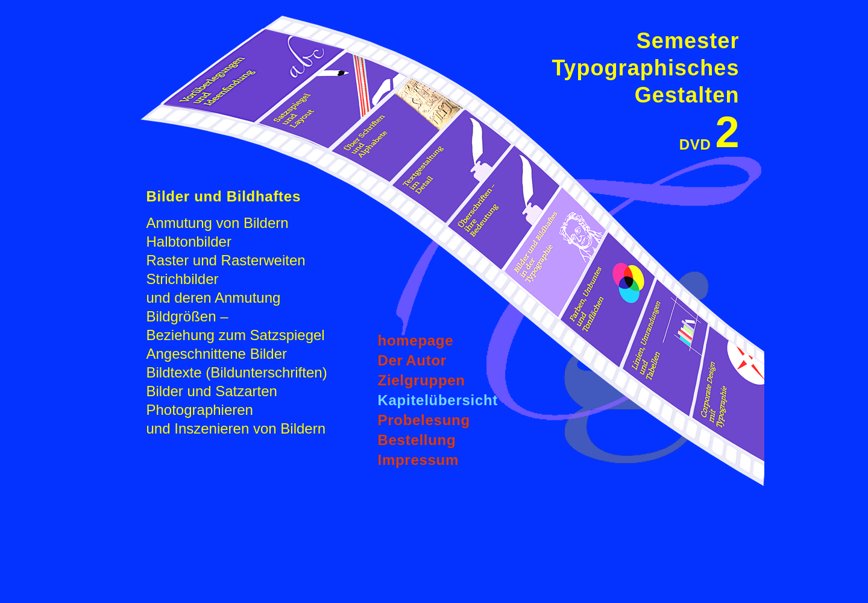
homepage (416, 340)
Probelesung (424, 420)
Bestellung (417, 440)
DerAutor (412, 360)
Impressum (419, 460)
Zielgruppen (422, 380)
